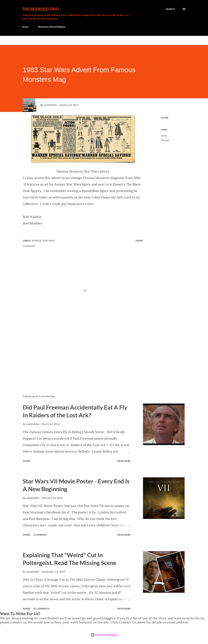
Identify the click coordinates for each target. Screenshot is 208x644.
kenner (164, 136)
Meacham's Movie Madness (52, 27)
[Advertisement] (78, 354)
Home (25, 27)
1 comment (40, 535)
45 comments (41, 609)
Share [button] (165, 118)
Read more (124, 461)
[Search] (170, 9)
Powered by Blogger (104, 635)
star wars (165, 140)
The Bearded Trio (40, 9)
